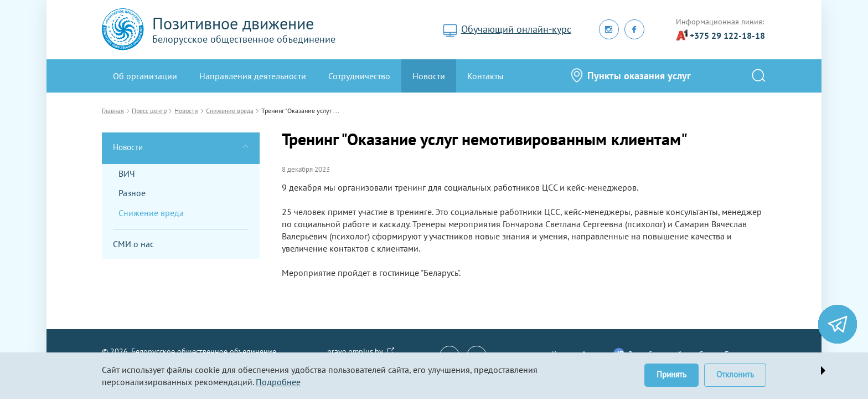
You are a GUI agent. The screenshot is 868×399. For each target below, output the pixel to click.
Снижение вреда (151, 213)
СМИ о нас (133, 244)
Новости (429, 76)
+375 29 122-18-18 (727, 35)
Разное (132, 193)
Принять (671, 374)
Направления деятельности (253, 76)
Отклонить (735, 374)
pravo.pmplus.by (355, 351)
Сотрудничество (359, 76)
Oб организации (145, 76)
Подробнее (278, 382)
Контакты (485, 76)
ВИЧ (127, 173)
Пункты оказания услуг (639, 76)
